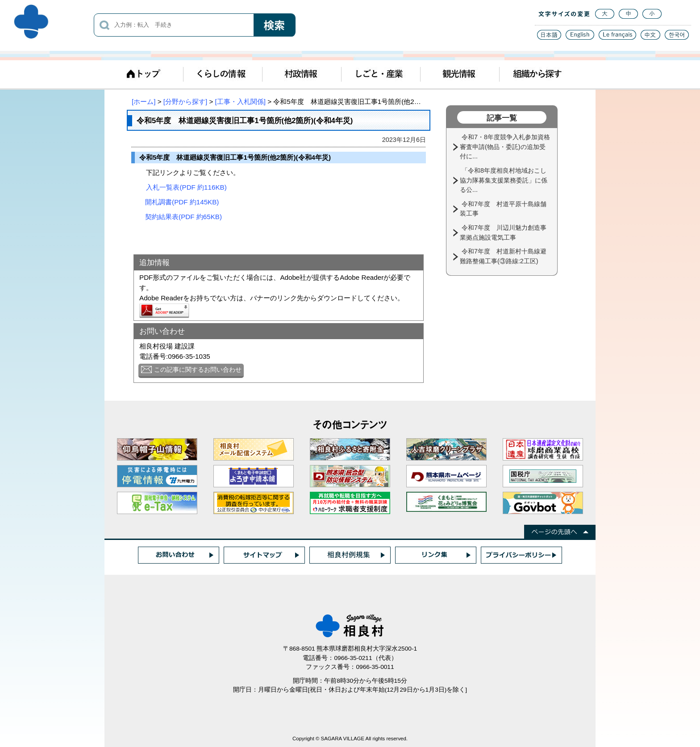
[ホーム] (144, 102)
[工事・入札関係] (240, 102)
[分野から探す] (185, 102)
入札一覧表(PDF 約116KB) (186, 187)
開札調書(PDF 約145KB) (182, 202)
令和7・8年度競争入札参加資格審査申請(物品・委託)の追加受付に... (505, 147)
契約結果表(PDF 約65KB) (183, 217)
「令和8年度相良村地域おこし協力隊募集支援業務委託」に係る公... (504, 180)
